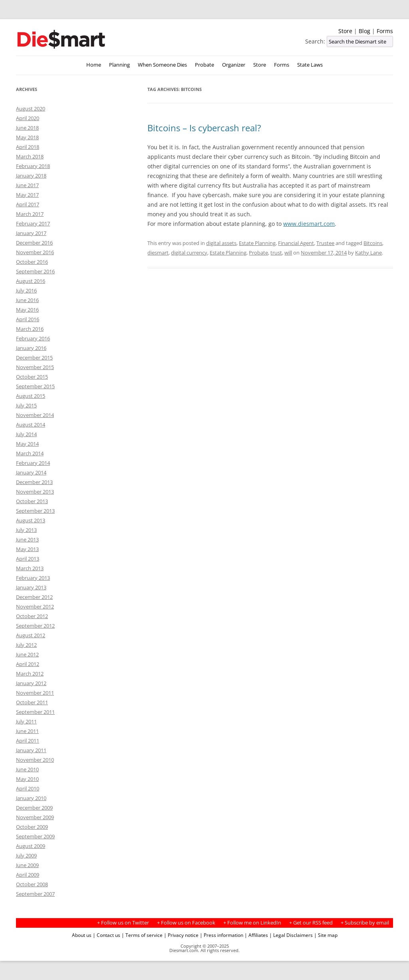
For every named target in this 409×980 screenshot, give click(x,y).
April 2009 (28, 875)
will (288, 253)
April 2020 (28, 118)
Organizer (234, 65)
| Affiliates (256, 935)
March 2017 (30, 214)
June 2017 (27, 185)
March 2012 (30, 674)
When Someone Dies (162, 65)
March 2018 (30, 156)
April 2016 (28, 319)
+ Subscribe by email (365, 923)
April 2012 (28, 664)
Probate (204, 65)
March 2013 (30, 568)
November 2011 (35, 693)
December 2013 (34, 482)
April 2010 (28, 788)
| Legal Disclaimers (291, 935)
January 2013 (31, 587)
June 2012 (27, 654)
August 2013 (31, 520)
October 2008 (32, 884)
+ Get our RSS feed (311, 923)
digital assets (221, 243)
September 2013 (35, 511)
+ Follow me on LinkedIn (252, 923)
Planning (119, 65)
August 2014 (31, 425)
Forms (385, 31)
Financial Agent (296, 243)
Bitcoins (373, 243)
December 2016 (34, 243)
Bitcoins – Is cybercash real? (204, 128)
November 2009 (35, 817)
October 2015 (32, 377)
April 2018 (28, 147)
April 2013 (28, 559)
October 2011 (32, 702)
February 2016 (33, 338)
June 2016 (27, 300)
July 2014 (26, 434)
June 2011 (27, 731)
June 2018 (27, 128)
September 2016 (35, 271)
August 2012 (31, 635)
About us (82, 935)
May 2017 (27, 195)
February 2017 (33, 223)
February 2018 (33, 166)
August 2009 (31, 846)
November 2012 (35, 607)
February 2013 (33, 578)
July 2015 (26, 405)
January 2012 (31, 683)
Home (94, 65)
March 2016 (30, 329)
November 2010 (35, 760)
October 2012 (32, 616)
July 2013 (26, 530)
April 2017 (28, 204)
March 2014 (30, 453)
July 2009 (26, 856)
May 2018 (27, 137)
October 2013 (32, 501)
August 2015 (31, 396)
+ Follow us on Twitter (123, 923)
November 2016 (35, 252)
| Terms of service (142, 935)
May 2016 (27, 310)
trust (276, 253)
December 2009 (34, 808)
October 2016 (32, 262)
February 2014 (33, 463)
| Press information (221, 935)
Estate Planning (257, 243)
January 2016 (31, 348)
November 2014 (35, 415)
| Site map (326, 935)
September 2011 (35, 712)
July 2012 (26, 645)
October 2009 (32, 827)
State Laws (310, 65)
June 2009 (27, 865)
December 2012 (34, 597)
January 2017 (31, 233)
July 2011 (26, 721)
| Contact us (106, 935)
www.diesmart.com (309, 224)
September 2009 (35, 836)
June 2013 (27, 539)
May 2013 (27, 549)
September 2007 (35, 894)
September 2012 (35, 626)
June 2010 (27, 769)
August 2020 (31, 109)
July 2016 (26, 290)
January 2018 (31, 176)
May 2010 (27, 779)
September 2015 (35, 386)
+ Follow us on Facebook (186, 923)
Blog (364, 31)
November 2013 (35, 492)
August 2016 (31, 281)
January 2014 (31, 472)
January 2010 (31, 798)
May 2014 (27, 444)
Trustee (325, 243)
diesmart (158, 253)
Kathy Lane (368, 253)
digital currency (189, 253)
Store (345, 31)
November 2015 (35, 367)
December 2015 (34, 358)
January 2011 (31, 750)
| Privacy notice (181, 935)
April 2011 (28, 741)
